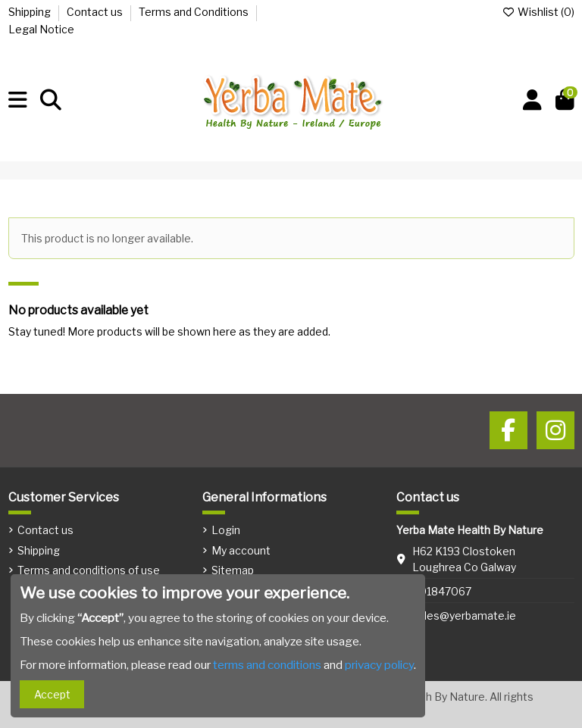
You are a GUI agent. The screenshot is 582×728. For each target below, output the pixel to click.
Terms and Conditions (195, 12)
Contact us (96, 12)
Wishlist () (538, 12)
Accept (52, 694)
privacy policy (379, 665)
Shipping (31, 12)
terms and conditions (267, 665)
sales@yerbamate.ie (464, 616)
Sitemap (233, 570)
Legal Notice (41, 29)
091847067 (442, 591)
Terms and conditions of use (89, 570)
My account (241, 550)
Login (226, 530)
